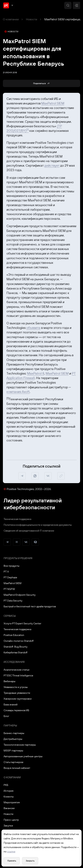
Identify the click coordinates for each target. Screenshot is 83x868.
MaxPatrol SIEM (53, 103)
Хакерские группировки (18, 699)
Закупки (8, 826)
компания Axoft (18, 392)
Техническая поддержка (17, 519)
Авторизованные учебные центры (23, 756)
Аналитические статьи (17, 670)
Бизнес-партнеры (14, 733)
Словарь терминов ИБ (16, 710)
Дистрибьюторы (13, 739)
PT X (6, 572)
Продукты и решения (18, 558)
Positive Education (14, 635)
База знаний (11, 704)
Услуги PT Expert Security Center (22, 623)
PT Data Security (13, 601)
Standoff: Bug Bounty (16, 647)
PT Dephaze (10, 577)
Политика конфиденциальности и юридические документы (38, 525)
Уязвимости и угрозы (16, 687)
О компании (11, 19)
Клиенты (9, 797)
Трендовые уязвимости (17, 693)
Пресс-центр (11, 820)
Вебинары (9, 681)
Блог (6, 716)
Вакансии (9, 808)
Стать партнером (13, 762)
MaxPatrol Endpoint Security (20, 595)
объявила (33, 328)
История (8, 791)
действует (52, 165)
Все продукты (11, 566)
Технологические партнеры (20, 745)
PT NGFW (9, 589)
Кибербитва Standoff (16, 652)
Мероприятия (12, 802)
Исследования (14, 662)
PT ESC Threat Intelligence (18, 675)
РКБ (6, 785)
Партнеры (10, 726)
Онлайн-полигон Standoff (19, 641)
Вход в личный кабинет (17, 768)
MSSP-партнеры (13, 751)
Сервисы (10, 616)
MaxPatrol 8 (36, 373)
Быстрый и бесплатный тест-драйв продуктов (30, 606)
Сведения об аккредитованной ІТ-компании (29, 531)
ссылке (11, 852)
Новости (32, 19)
